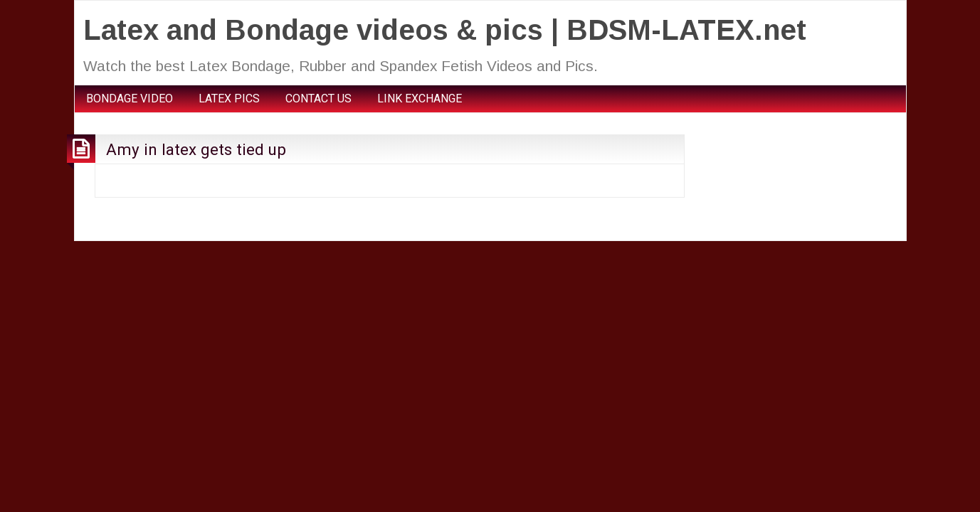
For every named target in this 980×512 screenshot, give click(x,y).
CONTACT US (318, 98)
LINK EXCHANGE (420, 98)
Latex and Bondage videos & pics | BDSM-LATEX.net (445, 30)
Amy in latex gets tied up (196, 149)
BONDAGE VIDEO (130, 98)
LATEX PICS (229, 98)
